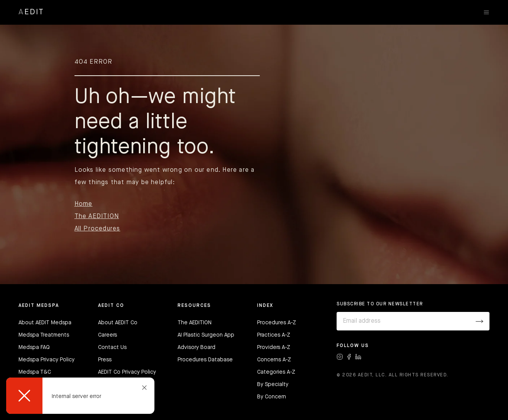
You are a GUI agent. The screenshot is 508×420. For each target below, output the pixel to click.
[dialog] (80, 396)
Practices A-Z (274, 335)
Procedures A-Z (277, 323)
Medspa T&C (35, 372)
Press (105, 360)
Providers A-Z (274, 347)
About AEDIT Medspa (45, 323)
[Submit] (479, 321)
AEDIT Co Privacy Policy (127, 372)
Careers (108, 335)
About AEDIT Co (118, 323)
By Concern (272, 397)
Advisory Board (196, 347)
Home (84, 204)
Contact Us (112, 347)
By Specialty (273, 384)
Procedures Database (205, 360)
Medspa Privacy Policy (47, 360)
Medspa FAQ (34, 347)
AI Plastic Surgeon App (206, 335)
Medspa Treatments (44, 335)
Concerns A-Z (274, 360)
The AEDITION (97, 217)
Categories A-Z (276, 372)
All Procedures (97, 229)
